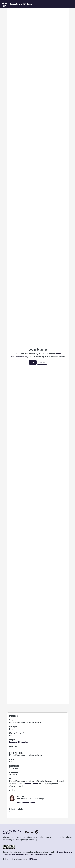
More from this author (26, 803)
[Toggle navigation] (70, 4)
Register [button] (42, 362)
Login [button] (33, 362)
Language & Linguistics (19, 742)
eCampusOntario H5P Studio (17, 4)
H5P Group (33, 859)
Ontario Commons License (27, 784)
